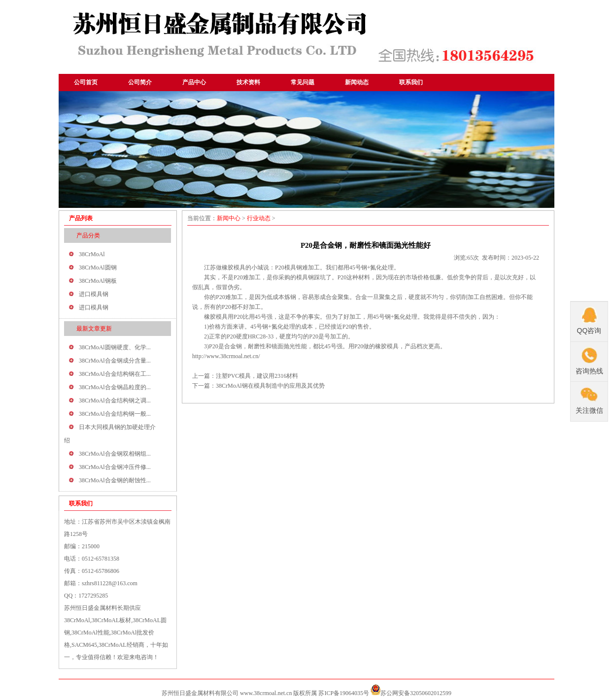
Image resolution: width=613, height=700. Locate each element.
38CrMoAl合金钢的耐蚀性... (115, 480)
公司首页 (86, 82)
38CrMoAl (92, 254)
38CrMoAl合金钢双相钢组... (115, 454)
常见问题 (303, 82)
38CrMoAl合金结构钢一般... (115, 414)
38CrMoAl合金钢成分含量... (115, 361)
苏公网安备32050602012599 (416, 693)
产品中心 (194, 82)
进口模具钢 (94, 294)
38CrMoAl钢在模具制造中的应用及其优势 (270, 386)
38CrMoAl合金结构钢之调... (115, 400)
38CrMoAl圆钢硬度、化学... (115, 347)
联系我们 (411, 82)
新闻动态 (357, 82)
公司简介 (140, 82)
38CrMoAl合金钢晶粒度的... (115, 387)
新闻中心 (229, 218)
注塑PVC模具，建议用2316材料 (257, 376)
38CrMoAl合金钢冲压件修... (115, 467)
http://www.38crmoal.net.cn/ (226, 356)
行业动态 (259, 218)
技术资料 (248, 82)
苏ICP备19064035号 (344, 693)
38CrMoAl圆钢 (98, 267)
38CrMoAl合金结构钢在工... (115, 374)
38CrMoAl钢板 (98, 281)
